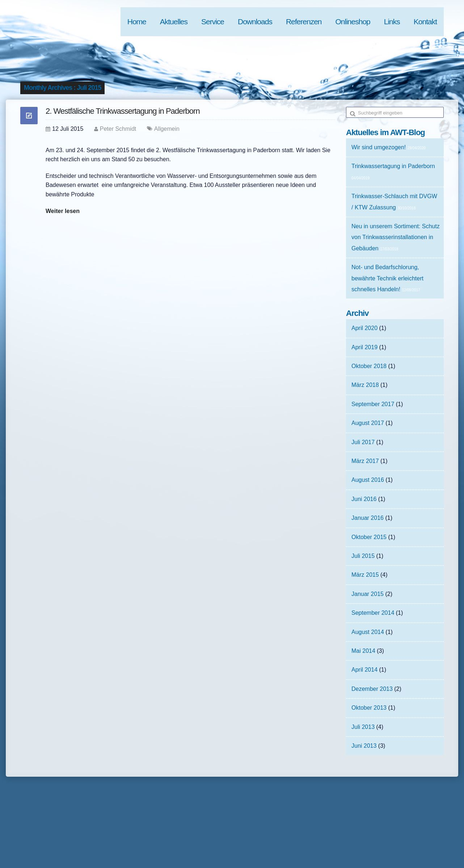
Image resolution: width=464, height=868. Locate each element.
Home (137, 22)
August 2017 (368, 423)
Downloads (255, 22)
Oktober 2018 (369, 366)
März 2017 (365, 461)
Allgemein (167, 129)
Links (392, 22)
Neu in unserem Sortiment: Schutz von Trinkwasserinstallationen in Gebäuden (396, 237)
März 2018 (365, 385)
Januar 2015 (368, 594)
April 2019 (364, 347)
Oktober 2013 (369, 708)
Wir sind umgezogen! (379, 147)
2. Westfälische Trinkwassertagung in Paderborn (123, 111)
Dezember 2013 (372, 689)
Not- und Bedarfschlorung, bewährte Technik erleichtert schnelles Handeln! (387, 278)
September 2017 (373, 404)
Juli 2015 (363, 556)
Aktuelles (174, 22)
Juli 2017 (363, 442)
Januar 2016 (368, 518)
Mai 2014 (363, 651)
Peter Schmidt (118, 129)
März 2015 (365, 575)
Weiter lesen (63, 211)
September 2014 (373, 613)
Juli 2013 (363, 727)
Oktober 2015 (369, 537)
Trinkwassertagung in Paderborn (393, 166)
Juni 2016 (364, 499)
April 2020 (364, 328)
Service (213, 22)
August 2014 (368, 632)
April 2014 (364, 670)
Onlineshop (353, 22)
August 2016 (368, 480)
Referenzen (304, 22)
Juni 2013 (364, 746)
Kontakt (425, 22)
